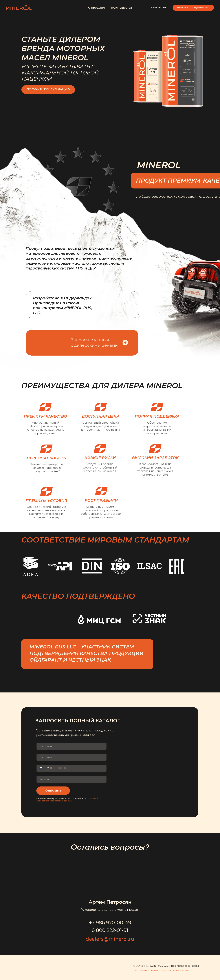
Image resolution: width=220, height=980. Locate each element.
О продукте (97, 8)
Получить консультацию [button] (48, 89)
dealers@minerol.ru (110, 939)
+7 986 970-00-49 (110, 922)
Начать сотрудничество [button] (193, 8)
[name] (71, 746)
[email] (71, 757)
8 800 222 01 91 (159, 8)
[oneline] (71, 779)
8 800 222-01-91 (110, 930)
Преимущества (121, 8)
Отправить (53, 791)
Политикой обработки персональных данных (67, 799)
